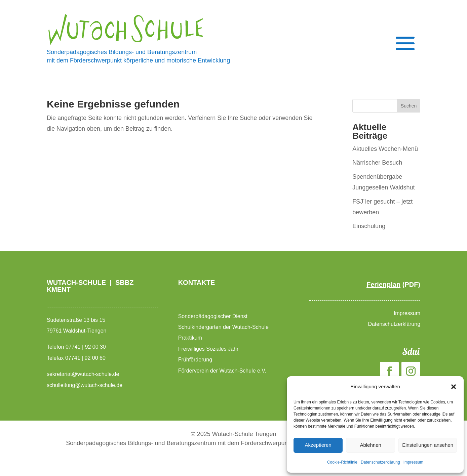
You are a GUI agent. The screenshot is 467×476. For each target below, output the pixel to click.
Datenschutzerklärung (380, 462)
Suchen (409, 106)
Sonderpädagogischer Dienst (214, 316)
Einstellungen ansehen (428, 445)
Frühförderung (195, 360)
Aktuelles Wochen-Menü (385, 149)
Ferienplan (383, 285)
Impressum (413, 462)
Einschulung (369, 226)
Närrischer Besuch (377, 163)
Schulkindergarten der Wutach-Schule (224, 327)
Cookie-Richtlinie (342, 462)
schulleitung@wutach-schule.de (85, 385)
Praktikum (190, 338)
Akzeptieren (318, 445)
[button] (454, 387)
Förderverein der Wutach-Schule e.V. (223, 371)
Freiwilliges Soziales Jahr (209, 349)
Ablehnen (370, 445)
